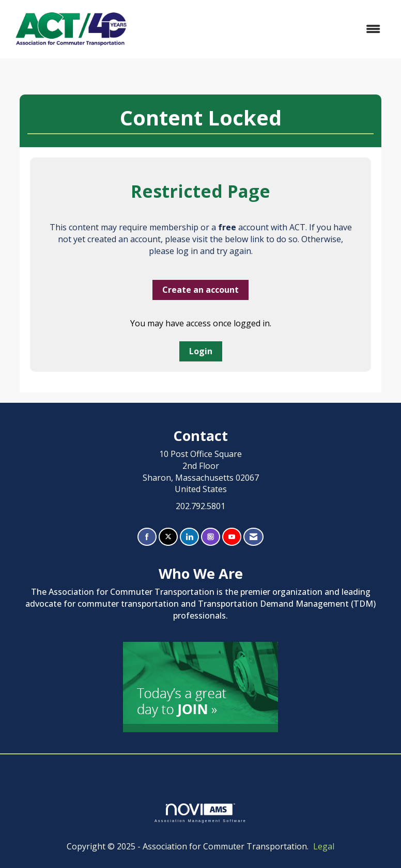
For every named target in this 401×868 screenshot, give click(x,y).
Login (201, 351)
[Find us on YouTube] (232, 537)
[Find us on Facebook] (147, 537)
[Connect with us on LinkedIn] (189, 537)
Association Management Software (201, 813)
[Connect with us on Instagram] (211, 537)
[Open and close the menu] (263, 29)
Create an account (201, 290)
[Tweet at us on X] (168, 537)
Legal (324, 846)
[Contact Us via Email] (253, 537)
